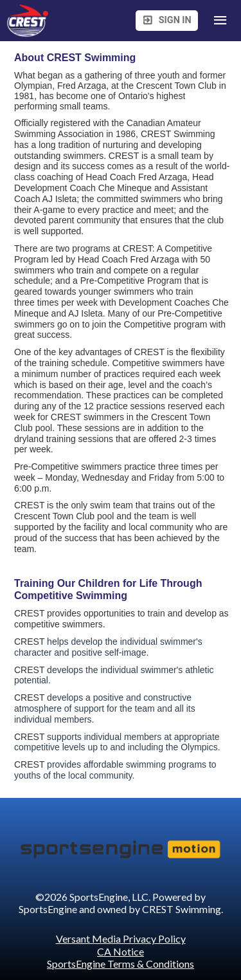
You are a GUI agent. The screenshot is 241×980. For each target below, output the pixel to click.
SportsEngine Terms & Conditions (121, 964)
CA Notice (121, 951)
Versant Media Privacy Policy (121, 938)
